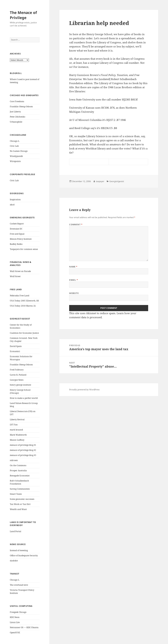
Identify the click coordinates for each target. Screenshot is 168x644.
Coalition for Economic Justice (24, 333)
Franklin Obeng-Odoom (21, 107)
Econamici (15, 351)
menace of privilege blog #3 (23, 455)
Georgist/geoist (117, 181)
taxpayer (100, 181)
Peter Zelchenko (18, 117)
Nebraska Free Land (19, 296)
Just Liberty (15, 112)
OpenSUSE (15, 633)
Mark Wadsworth (18, 435)
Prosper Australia (18, 471)
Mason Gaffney (17, 440)
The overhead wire (19, 585)
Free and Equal (17, 234)
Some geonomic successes (22, 499)
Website (74, 293)
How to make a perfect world (24, 398)
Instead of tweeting (19, 550)
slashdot (14, 561)
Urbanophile (16, 122)
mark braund (16, 430)
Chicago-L (15, 141)
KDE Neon (15, 617)
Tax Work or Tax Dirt (20, 504)
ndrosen (14, 460)
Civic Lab (14, 146)
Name (73, 267)
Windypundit (16, 156)
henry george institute (20, 385)
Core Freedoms (17, 101)
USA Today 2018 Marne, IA (23, 306)
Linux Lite (15, 622)
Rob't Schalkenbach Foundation (19, 482)
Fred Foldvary (17, 370)
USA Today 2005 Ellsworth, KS (24, 301)
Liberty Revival (17, 420)
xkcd (12, 205)
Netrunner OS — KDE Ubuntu (24, 627)
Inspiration (15, 200)
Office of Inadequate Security (24, 556)
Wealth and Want (18, 509)
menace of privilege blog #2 (23, 450)
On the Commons (18, 465)
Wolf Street (15, 276)
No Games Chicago (19, 151)
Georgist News (17, 380)
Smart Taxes (16, 494)
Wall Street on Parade (20, 271)
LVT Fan (14, 425)
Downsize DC (16, 229)
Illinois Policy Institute (21, 239)
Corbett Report (17, 224)
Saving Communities (20, 489)
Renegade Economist (20, 476)
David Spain (16, 346)
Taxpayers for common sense (24, 249)
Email (73, 280)
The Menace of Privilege (23, 15)
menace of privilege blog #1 (23, 445)
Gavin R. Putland (18, 375)
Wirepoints (15, 161)
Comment (76, 224)
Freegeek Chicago (18, 612)
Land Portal (16, 531)
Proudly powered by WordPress (84, 390)
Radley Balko (16, 244)
